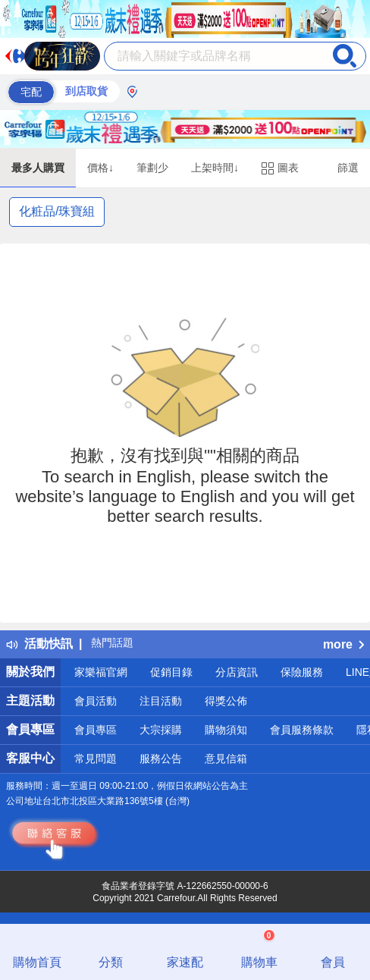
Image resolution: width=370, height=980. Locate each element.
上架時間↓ (215, 168)
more (343, 644)
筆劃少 (152, 168)
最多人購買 (38, 168)
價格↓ (100, 168)
